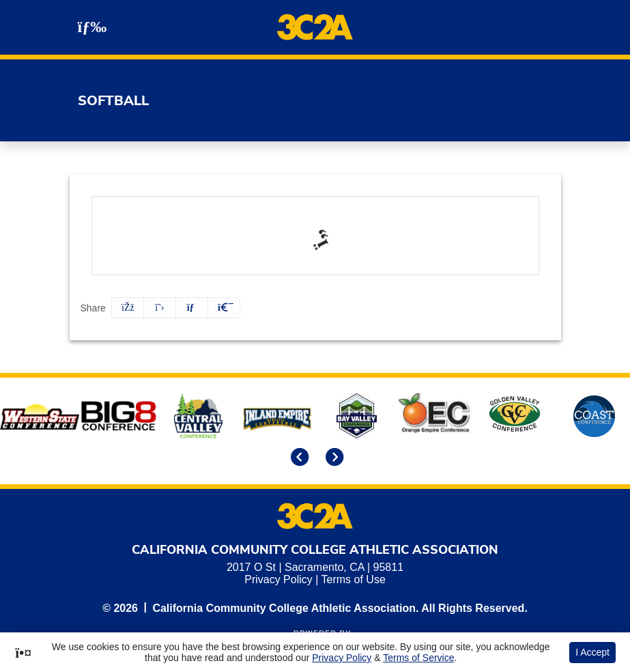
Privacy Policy (278, 579)
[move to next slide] (332, 458)
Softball (113, 101)
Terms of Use (354, 579)
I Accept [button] (592, 652)
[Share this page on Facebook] (128, 308)
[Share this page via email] (192, 308)
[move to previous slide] (298, 458)
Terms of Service (418, 658)
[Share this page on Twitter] (160, 308)
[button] (224, 308)
